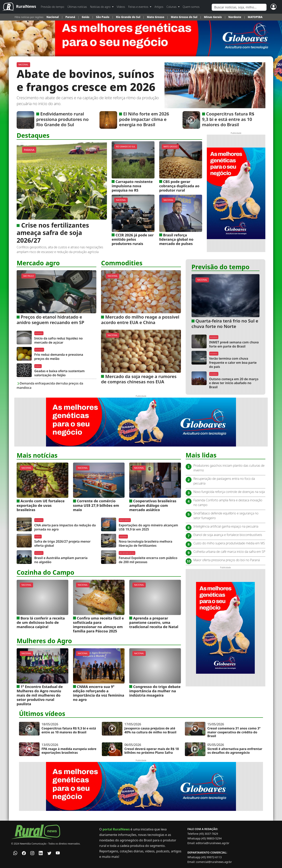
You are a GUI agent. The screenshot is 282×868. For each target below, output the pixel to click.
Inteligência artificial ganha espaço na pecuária (226, 526)
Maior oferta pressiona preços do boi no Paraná (227, 560)
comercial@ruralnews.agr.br (214, 862)
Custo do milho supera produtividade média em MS (229, 543)
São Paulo (103, 17)
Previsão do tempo (52, 7)
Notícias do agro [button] (101, 7)
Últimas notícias (77, 7)
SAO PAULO (28, 276)
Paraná (70, 17)
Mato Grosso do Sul (184, 17)
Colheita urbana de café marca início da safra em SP (229, 552)
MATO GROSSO (170, 147)
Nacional (53, 17)
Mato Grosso (156, 17)
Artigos (159, 7)
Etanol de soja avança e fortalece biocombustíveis (228, 535)
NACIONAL (23, 65)
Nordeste (235, 17)
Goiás (85, 17)
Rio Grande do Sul (128, 17)
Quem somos (191, 7)
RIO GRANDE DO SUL (126, 147)
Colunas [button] (172, 7)
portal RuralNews (116, 829)
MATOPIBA (255, 17)
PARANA (29, 150)
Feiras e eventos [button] (139, 7)
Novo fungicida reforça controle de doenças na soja (229, 492)
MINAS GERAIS (125, 520)
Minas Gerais (213, 17)
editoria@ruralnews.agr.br (213, 843)
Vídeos (121, 7)
